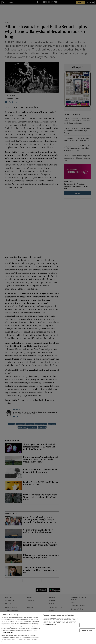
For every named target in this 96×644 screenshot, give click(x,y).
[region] (48, 628)
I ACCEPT (87, 625)
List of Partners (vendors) (51, 624)
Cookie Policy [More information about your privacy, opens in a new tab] (9, 632)
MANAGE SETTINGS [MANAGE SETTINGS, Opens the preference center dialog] (87, 630)
